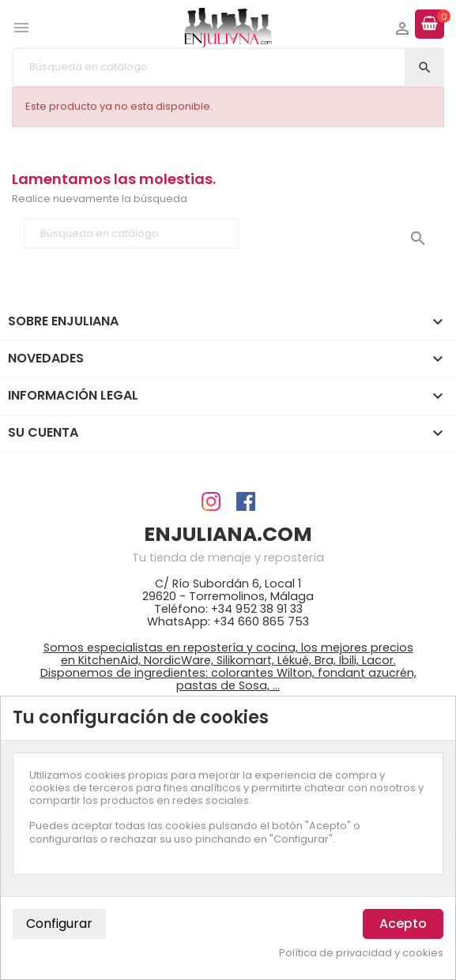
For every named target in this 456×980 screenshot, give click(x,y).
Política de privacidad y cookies (361, 953)
